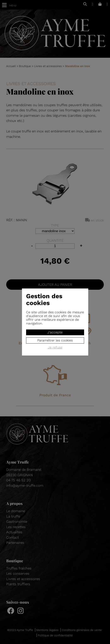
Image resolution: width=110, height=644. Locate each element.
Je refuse (55, 347)
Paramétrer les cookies (55, 340)
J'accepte (55, 332)
